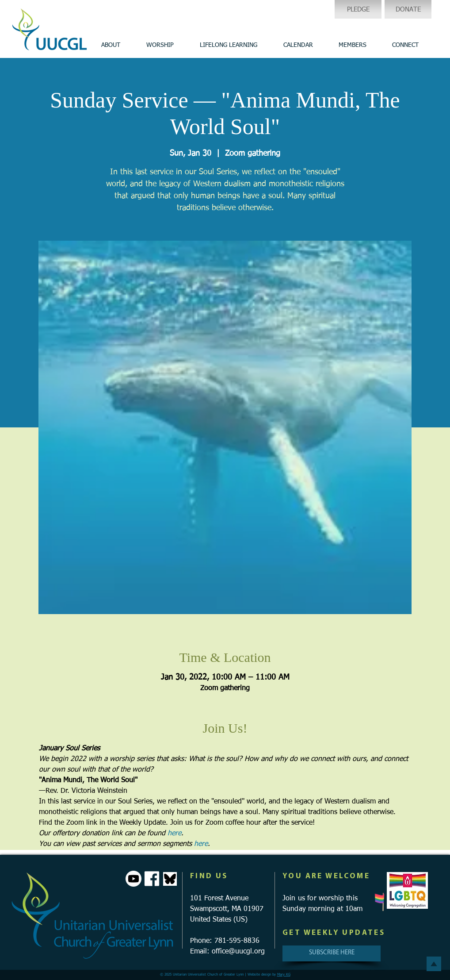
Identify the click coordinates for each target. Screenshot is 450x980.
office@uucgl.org (238, 952)
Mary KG (284, 975)
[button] (111, 45)
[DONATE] (408, 9)
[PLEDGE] (358, 9)
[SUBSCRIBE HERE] (332, 953)
